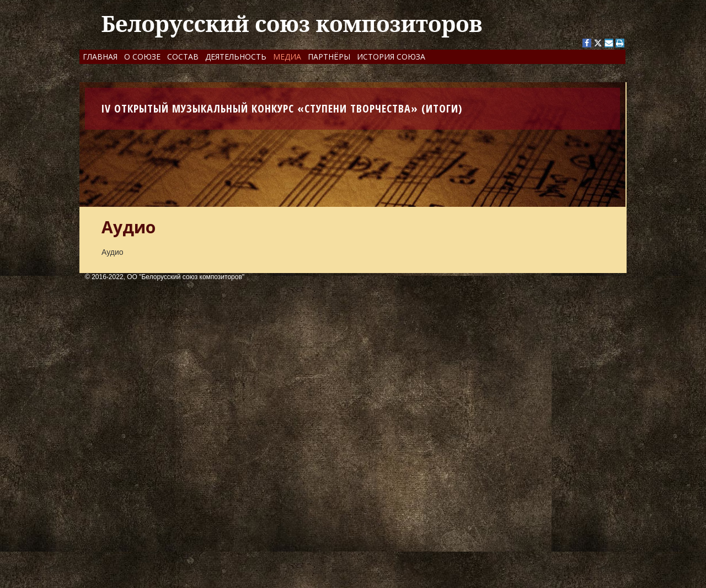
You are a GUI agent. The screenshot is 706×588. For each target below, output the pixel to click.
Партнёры (329, 57)
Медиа (287, 57)
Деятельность (236, 57)
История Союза (391, 57)
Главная (100, 57)
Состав (183, 57)
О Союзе (142, 57)
